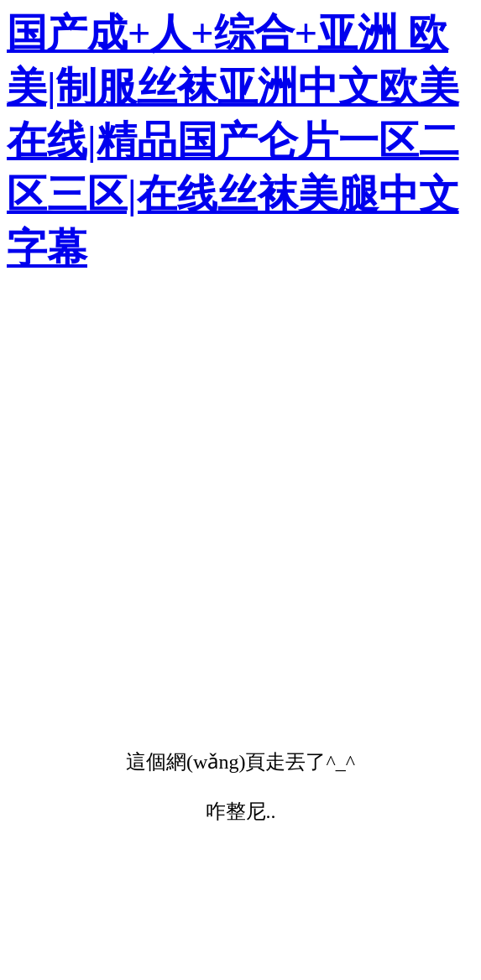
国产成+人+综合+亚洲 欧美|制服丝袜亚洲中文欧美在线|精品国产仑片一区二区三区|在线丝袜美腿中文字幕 (233, 141)
